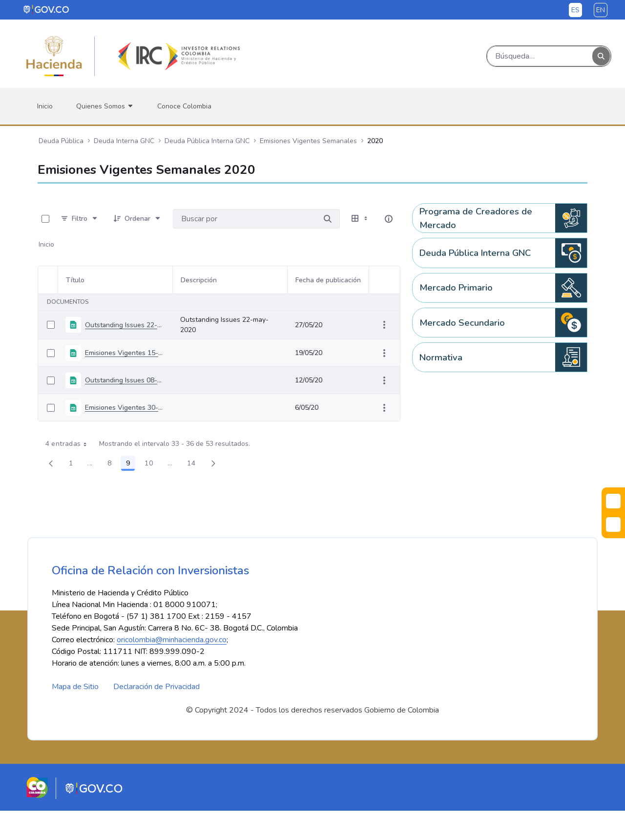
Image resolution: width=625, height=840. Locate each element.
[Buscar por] (328, 219)
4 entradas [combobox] (70, 444)
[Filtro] (80, 219)
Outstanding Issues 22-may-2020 (125, 325)
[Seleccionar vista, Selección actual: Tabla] (360, 219)
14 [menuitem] (194, 465)
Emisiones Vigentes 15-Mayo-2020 (125, 353)
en (601, 10)
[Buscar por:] (244, 219)
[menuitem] (45, 106)
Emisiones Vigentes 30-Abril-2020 (125, 408)
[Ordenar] (137, 219)
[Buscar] (540, 56)
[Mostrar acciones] (384, 325)
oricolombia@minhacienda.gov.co (172, 669)
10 (151, 465)
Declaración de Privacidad (156, 716)
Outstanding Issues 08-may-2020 (125, 380)
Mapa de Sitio (75, 716)
